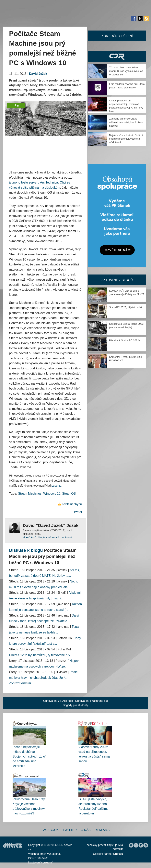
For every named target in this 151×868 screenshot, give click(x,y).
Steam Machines (30, 494)
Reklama (102, 830)
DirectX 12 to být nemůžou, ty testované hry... (41, 655)
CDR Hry (117, 57)
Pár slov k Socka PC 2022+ (125, 340)
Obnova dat (82, 701)
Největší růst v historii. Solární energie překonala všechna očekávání (126, 139)
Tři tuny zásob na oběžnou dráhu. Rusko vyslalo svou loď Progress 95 (126, 71)
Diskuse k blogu (26, 550)
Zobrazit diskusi (20, 683)
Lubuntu (57, 486)
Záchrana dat (100, 701)
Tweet (78, 512)
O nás (86, 830)
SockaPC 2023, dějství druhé (126, 307)
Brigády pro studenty (75, 705)
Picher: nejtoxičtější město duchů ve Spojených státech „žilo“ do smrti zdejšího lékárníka (29, 756)
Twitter (70, 830)
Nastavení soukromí (40, 862)
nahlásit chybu (72, 504)
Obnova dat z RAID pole (58, 701)
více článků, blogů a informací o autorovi (47, 537)
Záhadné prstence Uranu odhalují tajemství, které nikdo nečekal (126, 122)
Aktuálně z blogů (117, 280)
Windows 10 (52, 494)
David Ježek (38, 74)
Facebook (50, 830)
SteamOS (69, 494)
